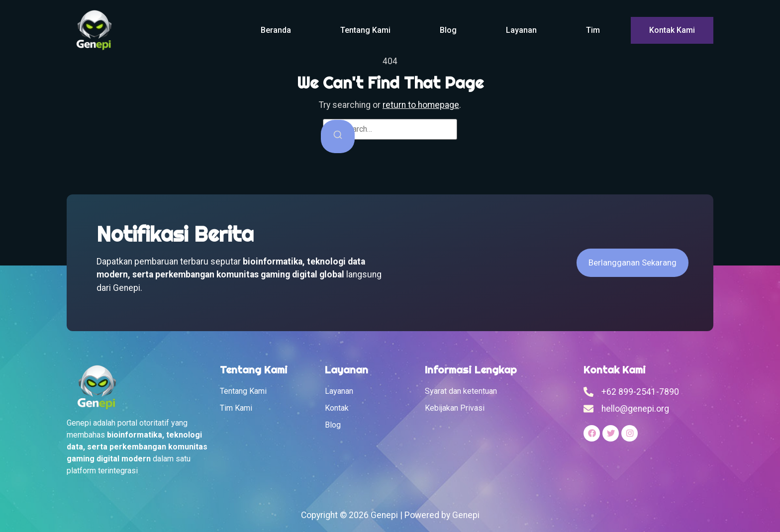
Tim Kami (236, 408)
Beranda (276, 30)
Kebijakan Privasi (455, 408)
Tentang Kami (365, 30)
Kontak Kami (672, 30)
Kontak (337, 408)
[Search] (338, 136)
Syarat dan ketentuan (461, 391)
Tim (593, 30)
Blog (448, 30)
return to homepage (421, 105)
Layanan (521, 30)
